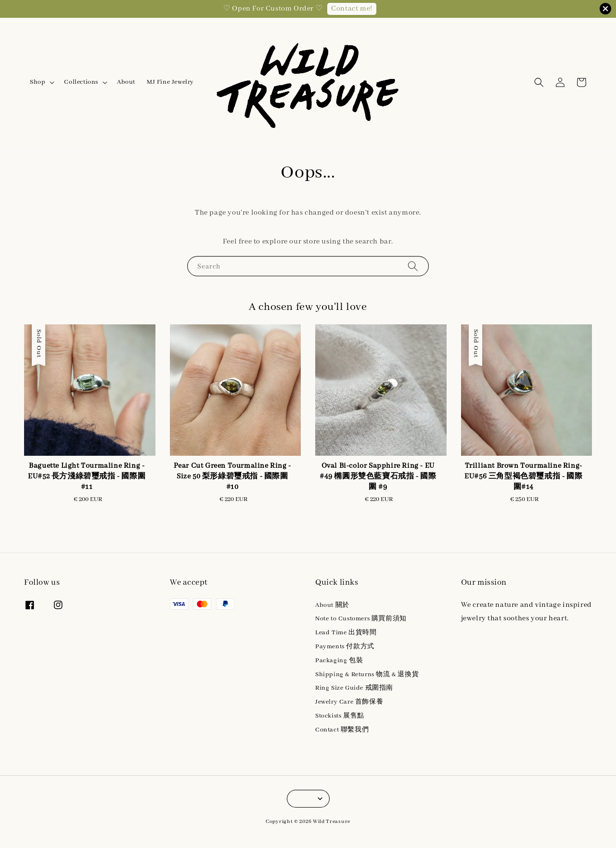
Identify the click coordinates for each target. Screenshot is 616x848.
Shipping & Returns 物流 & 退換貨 (367, 675)
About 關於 (332, 605)
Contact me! (352, 9)
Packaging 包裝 (339, 661)
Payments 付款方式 (345, 647)
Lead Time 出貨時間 (346, 633)
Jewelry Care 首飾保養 (349, 702)
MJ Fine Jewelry (170, 82)
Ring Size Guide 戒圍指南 (354, 688)
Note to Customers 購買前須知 (361, 619)
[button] (539, 82)
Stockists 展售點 (340, 716)
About (126, 82)
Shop (38, 82)
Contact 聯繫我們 (342, 730)
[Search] (413, 266)
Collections (81, 82)
